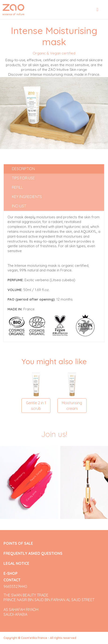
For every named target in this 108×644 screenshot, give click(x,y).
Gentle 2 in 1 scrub (36, 406)
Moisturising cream (72, 406)
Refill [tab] (17, 187)
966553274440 (15, 586)
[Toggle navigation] (97, 10)
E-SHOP (11, 573)
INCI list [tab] (19, 206)
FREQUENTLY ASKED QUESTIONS (33, 553)
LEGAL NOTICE (16, 563)
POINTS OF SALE (18, 543)
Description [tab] (23, 169)
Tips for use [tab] (23, 178)
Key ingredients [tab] (27, 197)
